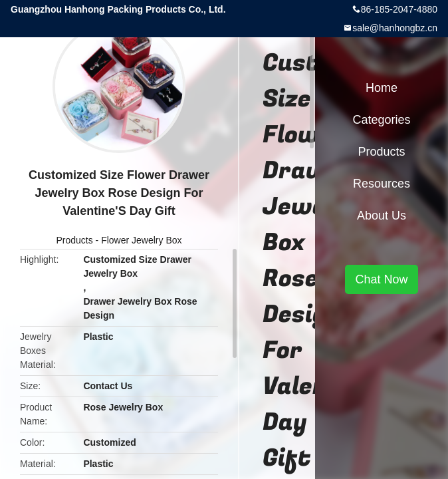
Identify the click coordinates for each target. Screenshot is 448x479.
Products (74, 240)
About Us (382, 216)
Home (382, 88)
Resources (382, 184)
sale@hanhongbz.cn (395, 28)
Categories (381, 120)
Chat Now (381, 279)
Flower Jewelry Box (141, 240)
